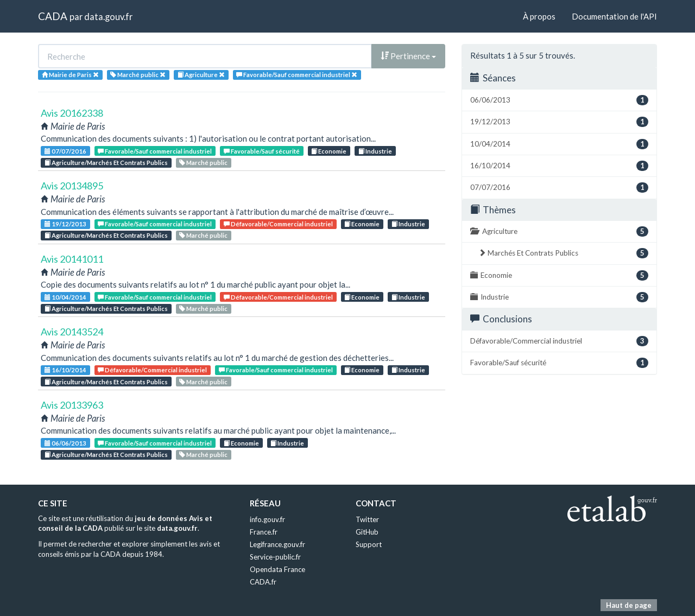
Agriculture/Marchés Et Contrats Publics (106, 163)
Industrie (375, 151)
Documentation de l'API (614, 16)
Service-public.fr (275, 557)
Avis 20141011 (72, 259)
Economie (329, 151)
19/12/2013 (65, 224)
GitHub (367, 532)
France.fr (264, 532)
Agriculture (559, 231)
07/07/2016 (65, 151)
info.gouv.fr (267, 519)
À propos (539, 16)
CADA (53, 16)
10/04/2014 (65, 297)
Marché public (203, 163)
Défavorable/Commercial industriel (278, 224)
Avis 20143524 (72, 332)
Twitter (367, 519)
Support (369, 544)
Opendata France (277, 569)
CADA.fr (263, 582)
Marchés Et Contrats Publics (563, 253)
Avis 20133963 (72, 405)
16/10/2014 (65, 370)
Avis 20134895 (72, 186)
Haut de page (629, 605)
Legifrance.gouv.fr (277, 544)
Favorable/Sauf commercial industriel (155, 151)
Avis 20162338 (72, 113)
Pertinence (408, 56)
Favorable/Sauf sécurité (262, 151)
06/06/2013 (65, 443)
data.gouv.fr (108, 17)
